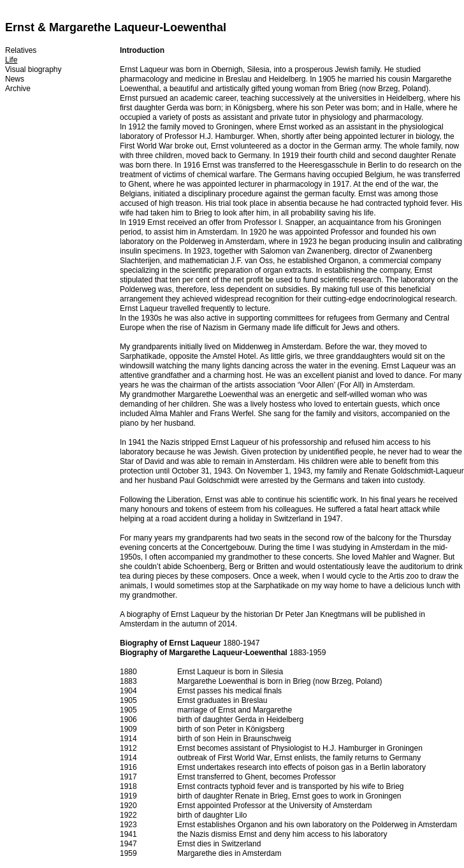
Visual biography (33, 69)
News (15, 79)
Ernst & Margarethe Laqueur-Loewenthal (116, 27)
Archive (18, 89)
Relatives (21, 50)
